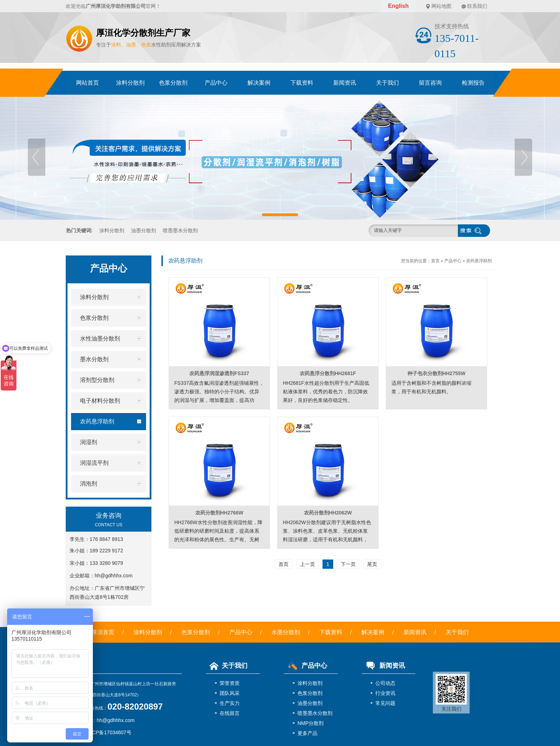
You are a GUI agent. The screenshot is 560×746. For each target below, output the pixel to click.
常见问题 (385, 703)
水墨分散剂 (286, 632)
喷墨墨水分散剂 (180, 230)
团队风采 (230, 693)
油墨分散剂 (144, 230)
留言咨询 (430, 83)
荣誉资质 (230, 683)
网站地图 (441, 6)
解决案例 (259, 83)
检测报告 (473, 83)
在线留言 (230, 713)
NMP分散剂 (311, 723)
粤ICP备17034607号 (109, 732)
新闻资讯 (345, 83)
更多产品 (307, 733)
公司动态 (385, 683)
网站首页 (87, 83)
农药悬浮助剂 (479, 261)
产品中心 (216, 83)
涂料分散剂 (130, 83)
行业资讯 (385, 693)
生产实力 (230, 703)
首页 (435, 261)
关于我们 (387, 83)
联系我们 (477, 6)
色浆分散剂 (173, 83)
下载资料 (302, 83)
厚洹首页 (103, 632)
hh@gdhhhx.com (114, 576)
